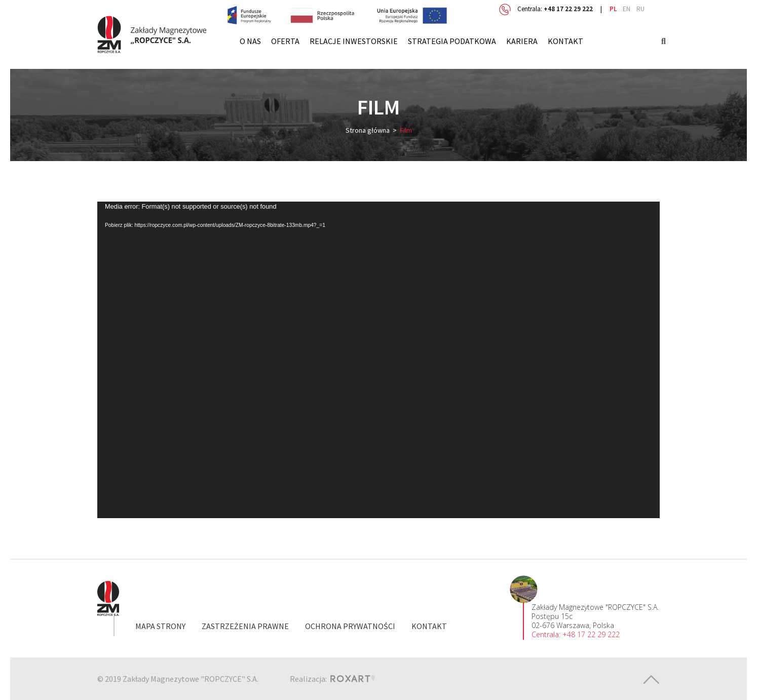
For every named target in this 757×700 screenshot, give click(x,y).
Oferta (285, 41)
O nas (250, 41)
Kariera (522, 41)
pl (613, 9)
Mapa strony (160, 626)
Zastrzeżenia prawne (245, 626)
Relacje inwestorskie (354, 41)
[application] (378, 360)
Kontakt (565, 41)
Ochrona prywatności (350, 626)
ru (640, 9)
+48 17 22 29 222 (568, 9)
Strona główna (368, 130)
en (627, 9)
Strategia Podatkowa (452, 41)
